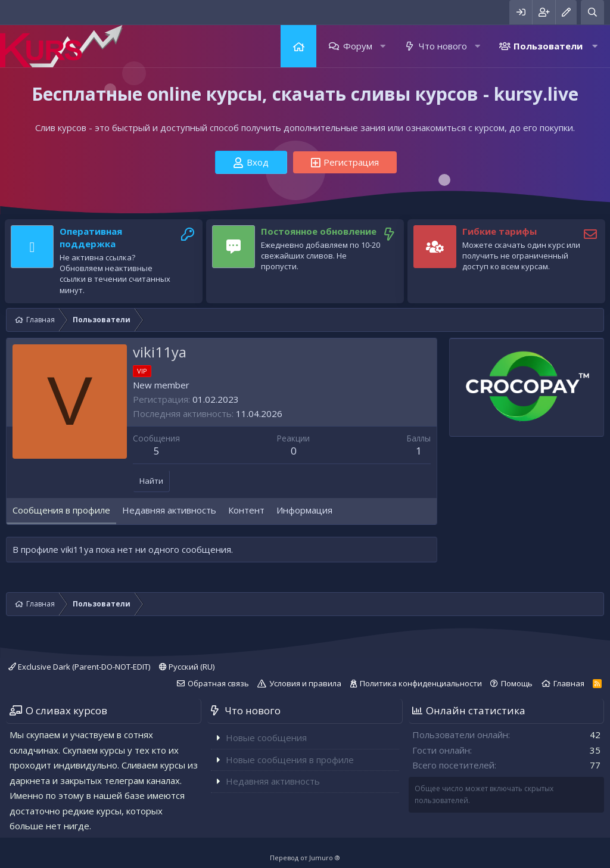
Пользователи (548, 46)
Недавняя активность (273, 781)
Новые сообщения (266, 738)
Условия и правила (305, 683)
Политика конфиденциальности (421, 683)
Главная (298, 46)
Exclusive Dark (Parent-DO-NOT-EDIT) (79, 667)
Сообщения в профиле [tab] (61, 510)
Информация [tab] (304, 510)
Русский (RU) (187, 667)
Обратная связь (218, 683)
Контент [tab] (246, 510)
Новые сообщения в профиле (290, 760)
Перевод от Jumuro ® (305, 858)
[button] (383, 46)
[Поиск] (592, 12)
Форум (358, 46)
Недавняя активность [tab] (169, 510)
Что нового (443, 46)
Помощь (517, 683)
